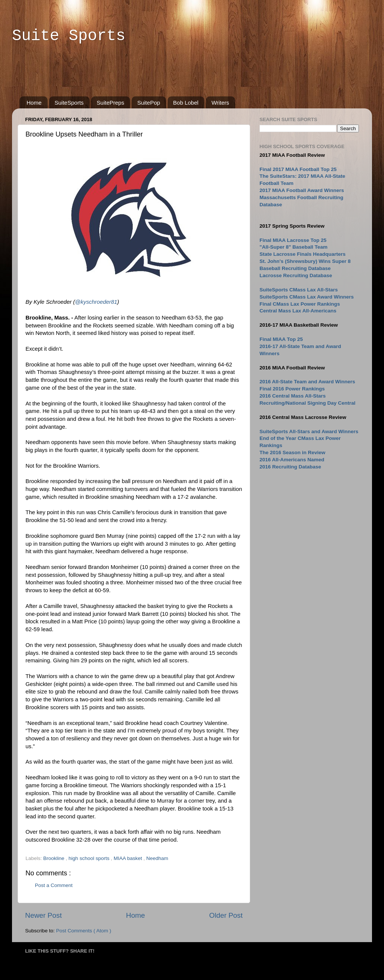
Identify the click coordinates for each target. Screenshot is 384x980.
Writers (220, 103)
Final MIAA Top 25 (281, 339)
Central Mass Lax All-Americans (298, 311)
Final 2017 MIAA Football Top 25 (298, 169)
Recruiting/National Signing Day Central (307, 403)
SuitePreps (110, 103)
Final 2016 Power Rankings (292, 389)
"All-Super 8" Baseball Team (293, 247)
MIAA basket (129, 858)
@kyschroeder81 (96, 302)
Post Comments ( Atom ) (84, 931)
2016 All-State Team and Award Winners (307, 382)
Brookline (54, 858)
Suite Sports (69, 36)
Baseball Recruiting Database (295, 268)
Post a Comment (54, 885)
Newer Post (43, 915)
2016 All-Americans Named (292, 460)
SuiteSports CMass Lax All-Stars (299, 290)
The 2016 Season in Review (292, 452)
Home (34, 103)
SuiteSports (69, 103)
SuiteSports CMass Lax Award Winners (307, 297)
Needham (157, 858)
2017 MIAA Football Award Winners (302, 190)
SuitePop (149, 103)
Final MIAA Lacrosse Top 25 (293, 240)
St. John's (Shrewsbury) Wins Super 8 (305, 261)
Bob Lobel (186, 103)
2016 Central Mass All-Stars (293, 396)
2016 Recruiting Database (290, 467)
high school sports (90, 858)
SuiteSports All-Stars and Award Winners (309, 431)
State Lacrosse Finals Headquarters (303, 254)
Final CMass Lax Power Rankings (300, 304)
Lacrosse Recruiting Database (296, 275)
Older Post (226, 915)
